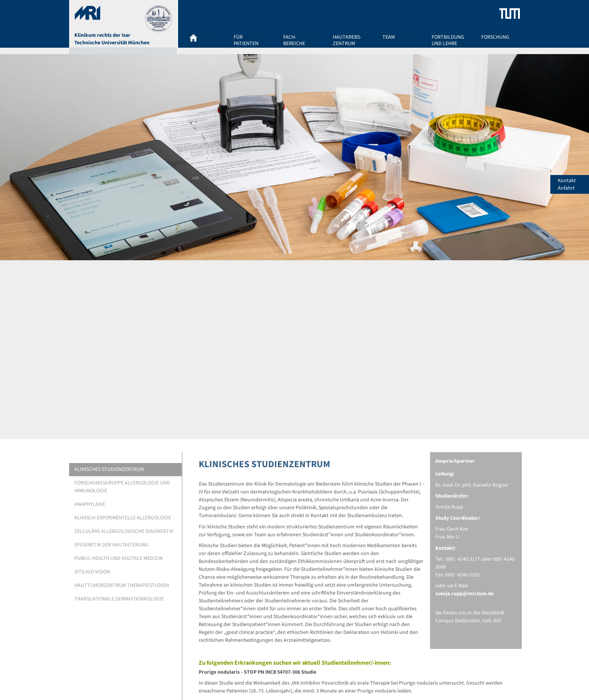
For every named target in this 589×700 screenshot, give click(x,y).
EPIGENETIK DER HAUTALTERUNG (111, 545)
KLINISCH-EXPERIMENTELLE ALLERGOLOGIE (123, 518)
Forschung (495, 38)
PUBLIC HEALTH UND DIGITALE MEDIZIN (119, 558)
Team (389, 38)
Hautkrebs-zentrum (347, 40)
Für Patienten (246, 40)
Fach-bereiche (294, 40)
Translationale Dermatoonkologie (119, 599)
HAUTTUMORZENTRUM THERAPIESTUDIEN (122, 585)
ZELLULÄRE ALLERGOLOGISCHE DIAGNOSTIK (124, 531)
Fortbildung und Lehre (448, 40)
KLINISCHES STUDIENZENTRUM (109, 469)
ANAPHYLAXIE (90, 504)
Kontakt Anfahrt (573, 184)
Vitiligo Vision (92, 572)
